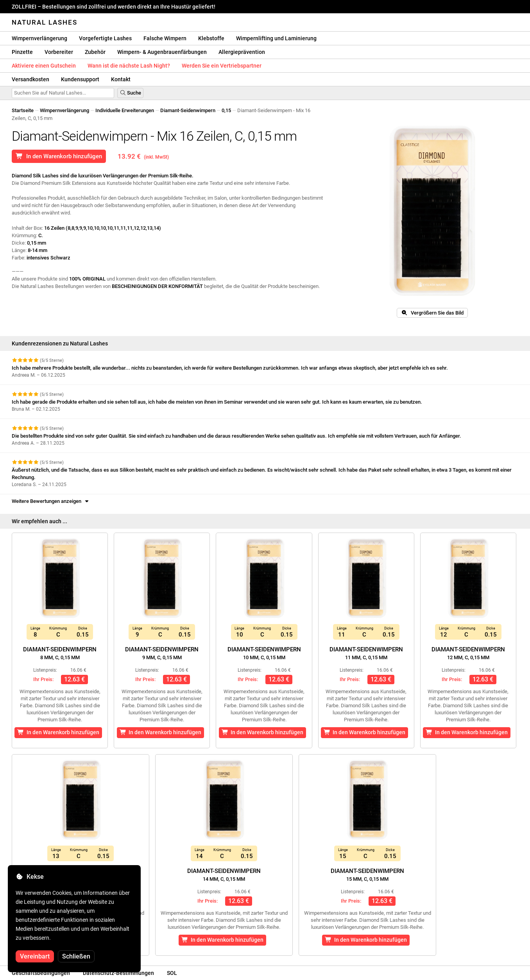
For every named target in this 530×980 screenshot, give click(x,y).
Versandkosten (30, 79)
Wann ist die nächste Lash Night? (129, 66)
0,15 (226, 110)
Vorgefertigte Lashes (105, 38)
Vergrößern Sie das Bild (432, 313)
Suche (130, 93)
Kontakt (121, 79)
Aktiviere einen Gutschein (44, 66)
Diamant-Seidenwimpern (188, 110)
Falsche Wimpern (165, 38)
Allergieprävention (242, 52)
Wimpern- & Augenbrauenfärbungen (162, 52)
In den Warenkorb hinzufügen (59, 156)
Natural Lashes (45, 22)
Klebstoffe (211, 38)
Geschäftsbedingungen (41, 973)
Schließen (76, 956)
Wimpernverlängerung (39, 38)
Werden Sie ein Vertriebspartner (222, 66)
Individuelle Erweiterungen (125, 110)
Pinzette (22, 52)
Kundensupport (80, 79)
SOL (172, 973)
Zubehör (95, 52)
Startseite (23, 110)
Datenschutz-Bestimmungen (118, 973)
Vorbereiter (59, 52)
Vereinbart (35, 956)
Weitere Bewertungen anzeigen (51, 501)
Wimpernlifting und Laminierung (276, 38)
